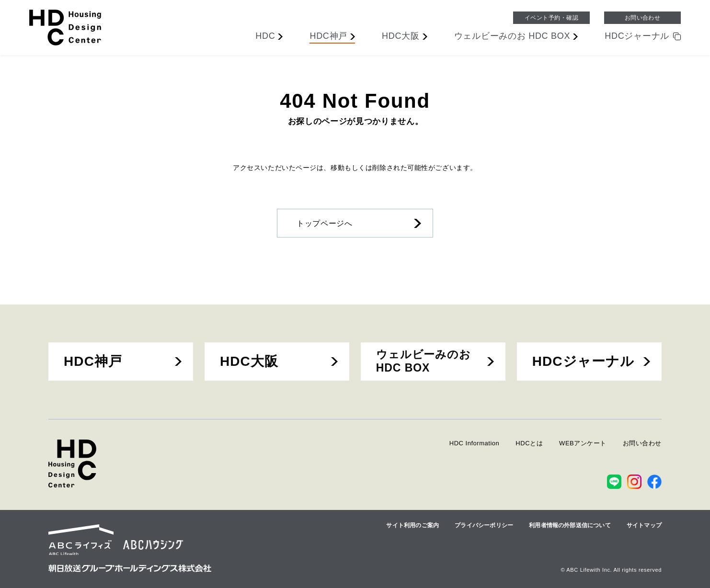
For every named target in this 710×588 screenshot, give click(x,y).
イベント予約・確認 (551, 18)
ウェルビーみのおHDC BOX (424, 361)
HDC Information (475, 443)
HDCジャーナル (584, 361)
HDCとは (529, 443)
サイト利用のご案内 (412, 525)
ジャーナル (637, 36)
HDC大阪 (249, 361)
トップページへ (324, 223)
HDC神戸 (93, 361)
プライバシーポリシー (484, 525)
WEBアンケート (583, 443)
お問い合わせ (643, 18)
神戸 (328, 36)
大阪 (401, 36)
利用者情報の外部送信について (570, 525)
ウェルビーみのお (512, 36)
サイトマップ (644, 525)
